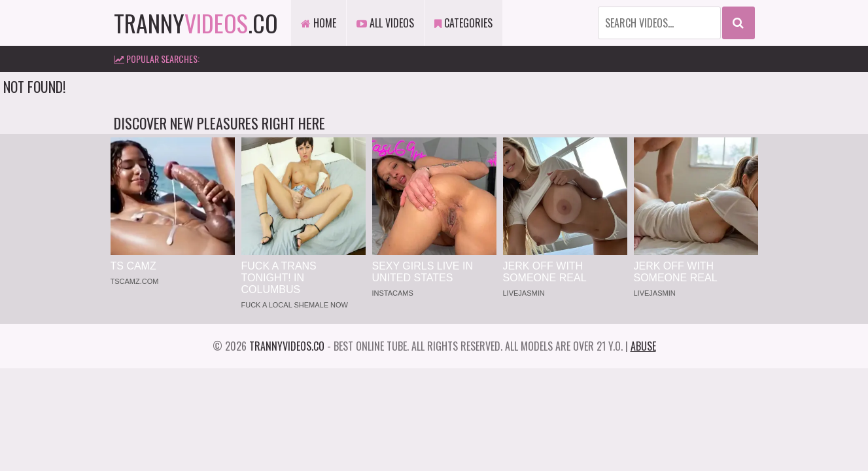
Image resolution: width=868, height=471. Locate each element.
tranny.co (196, 23)
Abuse (643, 346)
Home (319, 23)
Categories (463, 23)
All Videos (385, 23)
